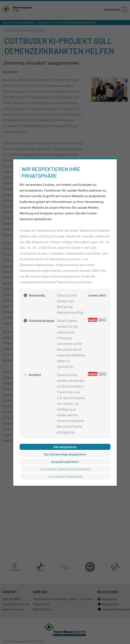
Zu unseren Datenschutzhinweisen (66, 469)
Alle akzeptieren (65, 447)
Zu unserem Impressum (66, 476)
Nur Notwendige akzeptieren (65, 454)
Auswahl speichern (65, 462)
